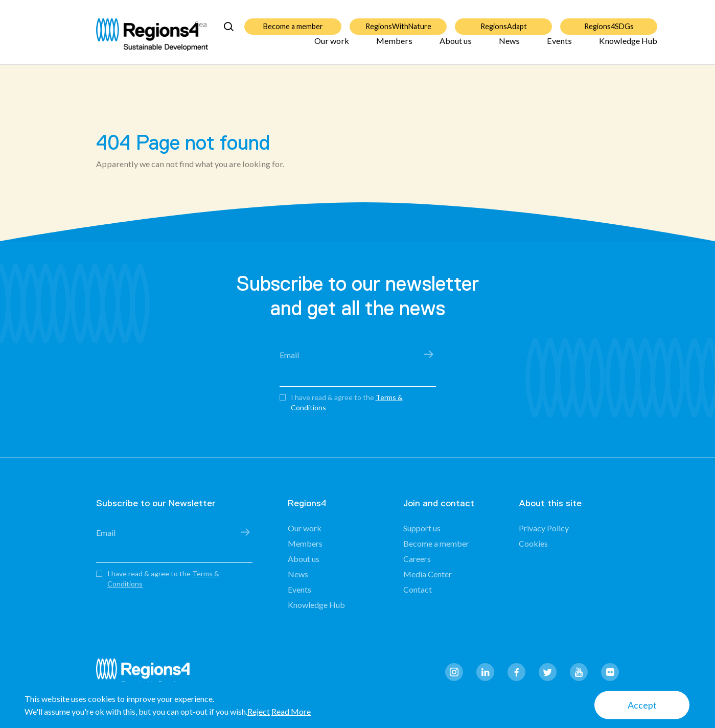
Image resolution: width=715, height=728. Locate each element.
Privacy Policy (544, 528)
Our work (332, 47)
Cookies (533, 543)
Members (394, 47)
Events (559, 47)
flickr (610, 672)
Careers (417, 559)
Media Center (428, 574)
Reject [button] (259, 711)
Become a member (293, 20)
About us (456, 47)
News (509, 47)
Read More (291, 711)
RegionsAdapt (504, 20)
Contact (418, 589)
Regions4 (147, 674)
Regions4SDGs (609, 20)
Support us (422, 528)
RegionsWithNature (398, 20)
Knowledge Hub (628, 47)
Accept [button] (642, 705)
